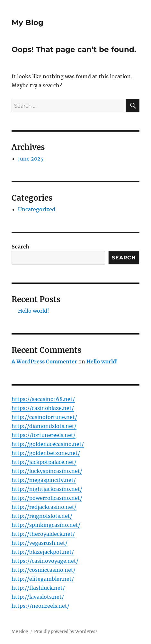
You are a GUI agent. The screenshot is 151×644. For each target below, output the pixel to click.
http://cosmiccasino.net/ (44, 570)
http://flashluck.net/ (38, 588)
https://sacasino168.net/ (43, 399)
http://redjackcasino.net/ (44, 507)
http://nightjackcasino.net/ (47, 489)
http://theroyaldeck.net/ (43, 534)
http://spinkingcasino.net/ (46, 525)
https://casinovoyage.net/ (45, 561)
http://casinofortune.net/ (44, 417)
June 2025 (31, 159)
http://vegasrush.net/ (40, 543)
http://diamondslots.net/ (44, 426)
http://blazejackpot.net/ (43, 552)
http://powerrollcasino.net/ (47, 498)
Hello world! (34, 311)
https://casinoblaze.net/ (43, 408)
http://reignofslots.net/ (42, 516)
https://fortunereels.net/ (44, 435)
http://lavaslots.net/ (38, 597)
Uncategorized (37, 209)
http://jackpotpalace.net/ (44, 462)
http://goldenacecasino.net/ (48, 444)
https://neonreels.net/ (40, 606)
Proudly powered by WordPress (66, 632)
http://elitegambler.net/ (43, 579)
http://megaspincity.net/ (44, 480)
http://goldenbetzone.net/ (46, 453)
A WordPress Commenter (44, 361)
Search (20, 247)
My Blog (27, 22)
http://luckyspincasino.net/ (47, 471)
